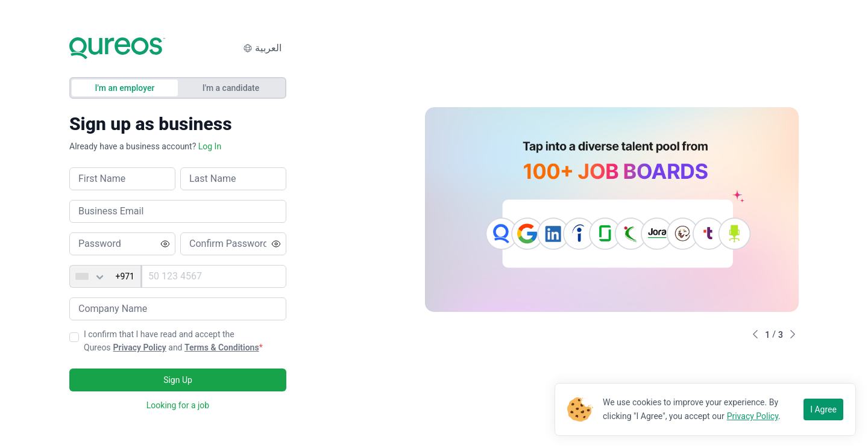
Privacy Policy (140, 347)
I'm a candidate (231, 88)
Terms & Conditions (222, 347)
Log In (210, 146)
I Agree (823, 409)
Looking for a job (178, 405)
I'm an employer (125, 88)
